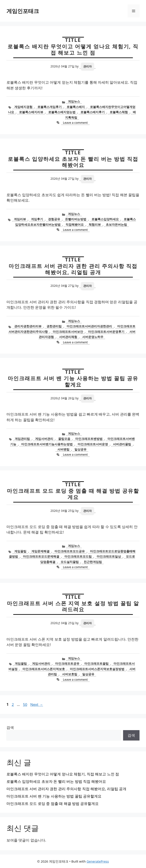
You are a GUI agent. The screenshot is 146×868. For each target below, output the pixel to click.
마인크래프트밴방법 (89, 439)
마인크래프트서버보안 (68, 332)
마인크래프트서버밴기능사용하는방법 (47, 444)
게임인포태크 (23, 11)
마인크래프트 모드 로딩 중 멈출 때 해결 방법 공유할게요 (73, 494)
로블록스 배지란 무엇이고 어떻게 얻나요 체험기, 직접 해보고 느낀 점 (73, 49)
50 (25, 704)
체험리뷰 (95, 224)
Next (37, 704)
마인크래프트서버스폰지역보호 (44, 669)
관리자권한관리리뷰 (28, 326)
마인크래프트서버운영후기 (106, 332)
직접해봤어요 (75, 224)
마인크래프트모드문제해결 (41, 556)
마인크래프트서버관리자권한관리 (89, 326)
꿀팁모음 (64, 439)
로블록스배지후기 (93, 112)
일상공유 (80, 449)
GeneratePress (98, 861)
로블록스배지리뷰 (31, 112)
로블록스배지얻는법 (62, 112)
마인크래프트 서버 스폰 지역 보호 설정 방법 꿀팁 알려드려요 (73, 606)
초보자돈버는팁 (116, 224)
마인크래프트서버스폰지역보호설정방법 (97, 669)
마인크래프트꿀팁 (96, 663)
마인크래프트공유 (67, 663)
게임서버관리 (44, 439)
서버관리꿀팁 (122, 444)
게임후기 (37, 219)
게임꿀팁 (20, 551)
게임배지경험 (23, 107)
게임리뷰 (20, 219)
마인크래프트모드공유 (70, 551)
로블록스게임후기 (50, 107)
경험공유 (54, 219)
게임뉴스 (74, 101)
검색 (10, 727)
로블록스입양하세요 (105, 219)
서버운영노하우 (93, 337)
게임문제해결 (40, 551)
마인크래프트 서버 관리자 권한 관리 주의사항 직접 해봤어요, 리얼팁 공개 (73, 269)
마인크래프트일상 (109, 556)
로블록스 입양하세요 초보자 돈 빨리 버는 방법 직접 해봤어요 (73, 162)
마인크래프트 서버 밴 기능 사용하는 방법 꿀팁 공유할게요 (73, 381)
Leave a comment (75, 123)
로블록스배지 (76, 107)
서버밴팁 (63, 449)
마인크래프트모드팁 (78, 556)
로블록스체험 (119, 112)
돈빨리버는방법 (76, 219)
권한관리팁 (54, 326)
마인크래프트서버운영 (93, 444)
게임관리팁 (22, 439)
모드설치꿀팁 (70, 562)
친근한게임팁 (93, 562)
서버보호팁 (70, 674)
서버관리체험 (68, 337)
